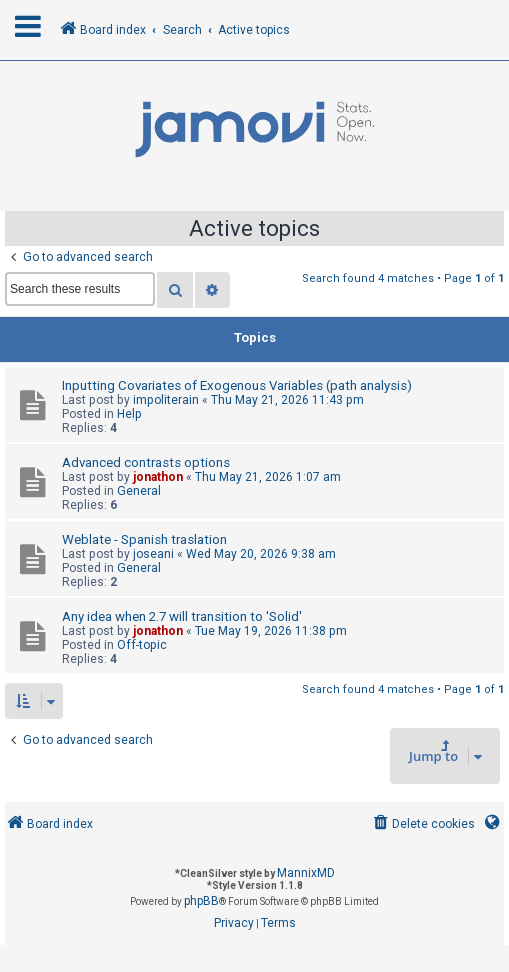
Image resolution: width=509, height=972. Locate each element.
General (139, 491)
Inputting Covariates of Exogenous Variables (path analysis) (237, 385)
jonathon (158, 477)
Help (129, 414)
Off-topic (142, 645)
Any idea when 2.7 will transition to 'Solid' (182, 616)
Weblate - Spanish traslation (144, 539)
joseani (153, 554)
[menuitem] (422, 824)
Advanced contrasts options (146, 462)
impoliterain (166, 400)
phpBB (201, 901)
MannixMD (306, 873)
